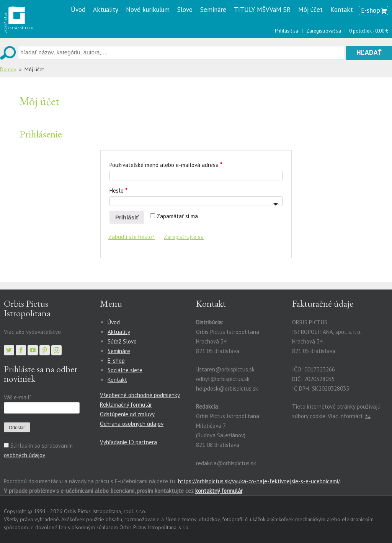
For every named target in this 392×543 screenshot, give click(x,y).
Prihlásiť (127, 217)
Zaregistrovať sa (324, 31)
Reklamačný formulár (126, 405)
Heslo (118, 191)
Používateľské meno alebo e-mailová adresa (166, 165)
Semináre (213, 10)
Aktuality (106, 10)
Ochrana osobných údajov (132, 424)
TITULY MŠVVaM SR (262, 10)
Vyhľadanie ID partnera (128, 442)
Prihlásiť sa (287, 31)
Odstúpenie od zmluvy (127, 414)
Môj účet (310, 10)
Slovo (185, 10)
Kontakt (342, 10)
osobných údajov (24, 455)
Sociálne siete (125, 370)
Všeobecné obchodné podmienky (140, 395)
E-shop (371, 10)
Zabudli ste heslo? (131, 237)
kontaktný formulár (219, 491)
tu (368, 416)
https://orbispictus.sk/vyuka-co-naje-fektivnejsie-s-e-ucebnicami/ (259, 481)
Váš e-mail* (17, 397)
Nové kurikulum (148, 10)
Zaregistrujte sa (184, 237)
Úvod (78, 10)
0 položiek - (369, 31)
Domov (8, 69)
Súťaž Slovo (122, 341)
